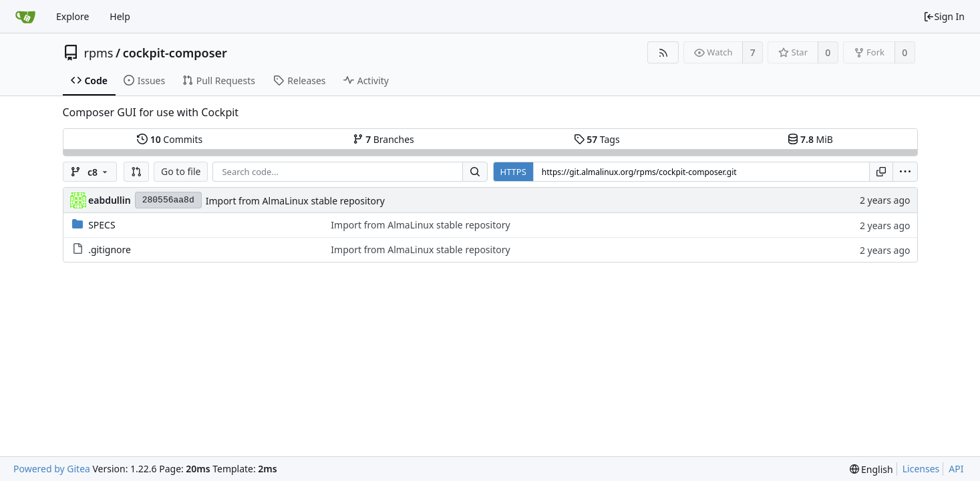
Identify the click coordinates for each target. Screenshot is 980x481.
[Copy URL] (881, 172)
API (956, 469)
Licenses (921, 469)
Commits (170, 139)
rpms (99, 53)
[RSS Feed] (663, 52)
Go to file (181, 171)
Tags (597, 139)
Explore (72, 16)
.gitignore (110, 250)
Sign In (944, 16)
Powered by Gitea (52, 469)
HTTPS (513, 172)
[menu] (905, 172)
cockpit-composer (175, 53)
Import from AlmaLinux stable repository (295, 201)
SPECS (102, 225)
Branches (383, 139)
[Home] (25, 17)
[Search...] (475, 172)
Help (120, 16)
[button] (136, 172)
